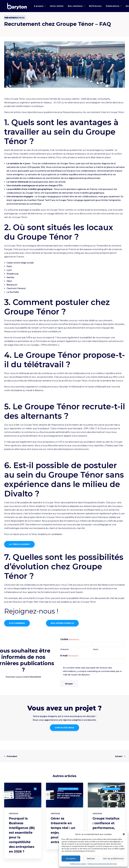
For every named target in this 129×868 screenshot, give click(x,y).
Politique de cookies (78, 864)
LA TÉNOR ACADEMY (19, 547)
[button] (124, 834)
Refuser (91, 858)
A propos (40, 7)
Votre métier (57, 7)
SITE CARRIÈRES (17, 626)
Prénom (65, 652)
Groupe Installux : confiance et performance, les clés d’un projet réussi (106, 828)
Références (95, 7)
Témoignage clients (111, 789)
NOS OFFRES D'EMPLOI (62, 626)
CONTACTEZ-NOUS (64, 730)
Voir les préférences (113, 858)
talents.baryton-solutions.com (20, 327)
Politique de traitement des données (102, 864)
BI (35, 789)
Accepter (71, 858)
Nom (96, 652)
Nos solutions (76, 7)
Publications (114, 7)
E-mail (69, 658)
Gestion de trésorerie (68, 789)
